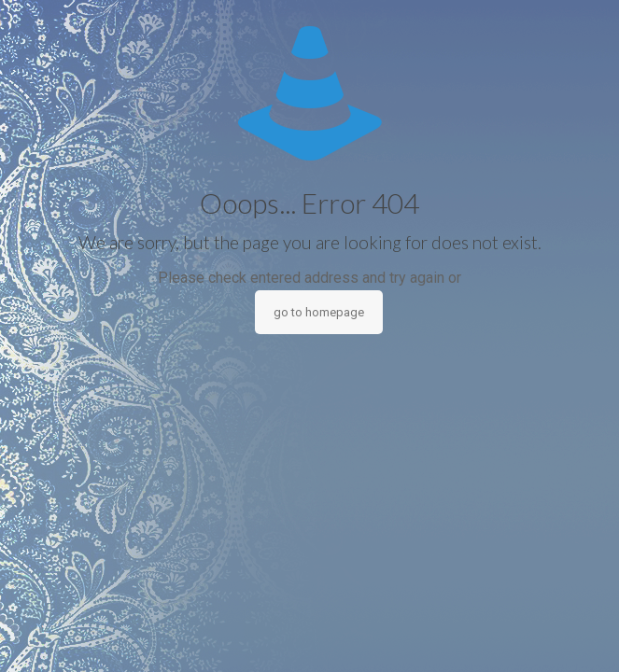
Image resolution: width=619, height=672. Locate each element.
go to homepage (319, 312)
